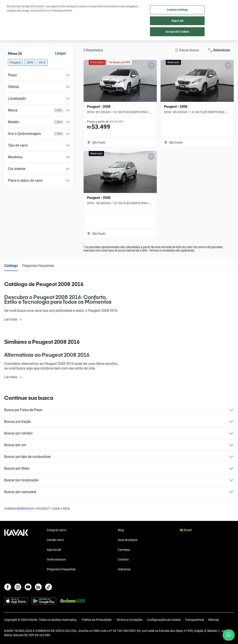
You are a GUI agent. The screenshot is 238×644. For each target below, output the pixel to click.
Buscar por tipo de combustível (119, 457)
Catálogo (11, 266)
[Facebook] (8, 587)
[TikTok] (48, 587)
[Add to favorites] (151, 65)
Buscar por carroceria (119, 492)
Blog (121, 530)
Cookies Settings (177, 10)
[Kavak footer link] (16, 550)
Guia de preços (128, 540)
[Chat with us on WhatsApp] (229, 635)
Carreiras (124, 550)
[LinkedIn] (38, 587)
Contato (123, 559)
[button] (15, 62)
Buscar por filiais (119, 469)
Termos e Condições (130, 620)
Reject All (177, 21)
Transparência (195, 620)
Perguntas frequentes (38, 266)
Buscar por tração (119, 422)
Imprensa (124, 569)
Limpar (61, 53)
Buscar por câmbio (119, 433)
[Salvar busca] (187, 50)
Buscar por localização (119, 480)
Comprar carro (56, 530)
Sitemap (214, 620)
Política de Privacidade (97, 620)
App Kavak (54, 550)
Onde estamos (56, 559)
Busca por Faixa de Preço (119, 410)
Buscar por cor (119, 445)
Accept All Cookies (177, 32)
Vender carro (55, 540)
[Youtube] (28, 587)
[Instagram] (18, 587)
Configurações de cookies (164, 620)
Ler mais (13, 319)
